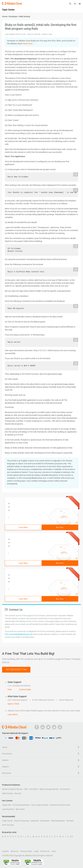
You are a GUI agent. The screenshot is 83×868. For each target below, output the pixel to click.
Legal (36, 851)
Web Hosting (8, 793)
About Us (14, 851)
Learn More (23, 527)
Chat (10, 689)
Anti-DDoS (33, 789)
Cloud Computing (22, 821)
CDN (26, 789)
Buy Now (60, 527)
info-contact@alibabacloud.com (19, 634)
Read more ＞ (29, 44)
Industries (35, 821)
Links (54, 851)
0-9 (71, 837)
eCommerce (65, 789)
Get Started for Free (16, 669)
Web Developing (58, 821)
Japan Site (7, 805)
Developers (45, 821)
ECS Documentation (21, 805)
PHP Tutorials (8, 825)
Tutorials (70, 821)
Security (18, 793)
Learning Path (8, 809)
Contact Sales (25, 689)
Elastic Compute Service (12, 789)
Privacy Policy (26, 851)
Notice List (45, 851)
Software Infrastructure (60, 805)
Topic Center (7, 821)
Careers (5, 851)
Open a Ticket (13, 704)
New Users (20, 809)
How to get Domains (40, 805)
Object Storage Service (49, 789)
